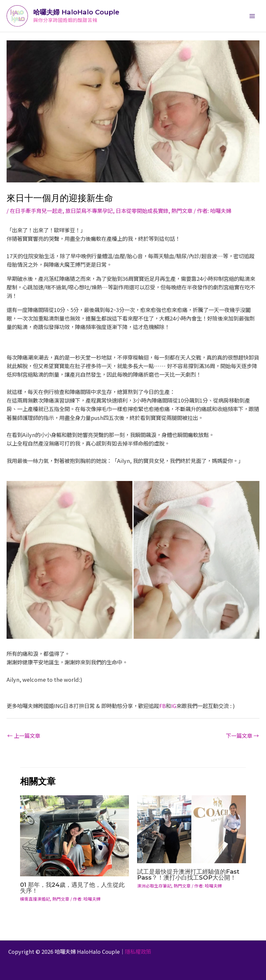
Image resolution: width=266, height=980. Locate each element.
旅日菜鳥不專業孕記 (89, 211)
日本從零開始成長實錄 (142, 211)
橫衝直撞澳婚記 (35, 899)
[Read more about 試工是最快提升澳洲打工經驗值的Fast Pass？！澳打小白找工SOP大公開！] (192, 828)
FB (162, 706)
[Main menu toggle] (252, 16)
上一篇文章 (24, 736)
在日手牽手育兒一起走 (36, 211)
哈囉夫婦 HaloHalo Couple (76, 12)
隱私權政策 (138, 951)
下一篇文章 (242, 736)
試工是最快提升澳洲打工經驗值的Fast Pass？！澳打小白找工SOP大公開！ (188, 875)
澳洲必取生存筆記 (154, 886)
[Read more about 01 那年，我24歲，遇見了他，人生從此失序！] (74, 835)
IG (174, 706)
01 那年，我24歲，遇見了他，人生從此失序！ (72, 888)
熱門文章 (182, 211)
